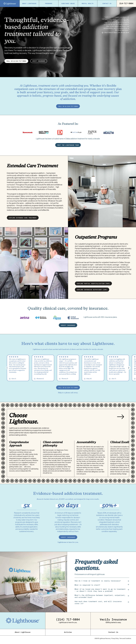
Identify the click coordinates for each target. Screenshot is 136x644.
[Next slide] (121, 418)
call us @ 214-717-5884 (68, 106)
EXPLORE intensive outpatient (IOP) (92, 291)
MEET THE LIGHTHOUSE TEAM (68, 146)
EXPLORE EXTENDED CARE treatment (23, 219)
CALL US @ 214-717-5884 (16, 61)
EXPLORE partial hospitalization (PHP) (93, 285)
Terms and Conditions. (125, 640)
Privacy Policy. (115, 640)
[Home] (10, 4)
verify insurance (39, 61)
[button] (129, 369)
